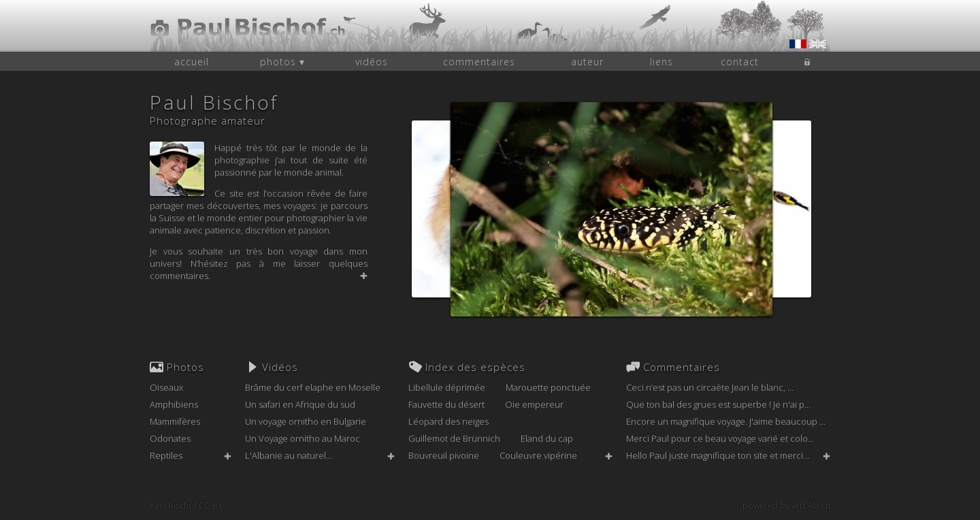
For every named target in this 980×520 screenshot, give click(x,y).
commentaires (479, 62)
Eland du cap (547, 438)
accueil (192, 62)
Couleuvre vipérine (538, 455)
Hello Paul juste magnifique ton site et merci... (718, 455)
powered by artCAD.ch (786, 505)
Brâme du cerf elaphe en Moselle (313, 387)
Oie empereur (534, 404)
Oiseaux (166, 387)
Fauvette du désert (446, 404)
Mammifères (175, 421)
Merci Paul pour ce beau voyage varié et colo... (720, 438)
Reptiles (166, 455)
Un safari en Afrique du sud (300, 404)
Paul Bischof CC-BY (186, 505)
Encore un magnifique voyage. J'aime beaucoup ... (726, 421)
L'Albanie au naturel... (289, 455)
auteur (587, 62)
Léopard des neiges (448, 421)
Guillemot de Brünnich (454, 438)
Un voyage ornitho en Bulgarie (306, 421)
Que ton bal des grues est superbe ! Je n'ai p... (718, 404)
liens (661, 62)
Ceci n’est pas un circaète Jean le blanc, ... (710, 387)
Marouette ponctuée (548, 387)
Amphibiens (174, 404)
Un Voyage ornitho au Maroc (303, 438)
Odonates (170, 438)
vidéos (372, 62)
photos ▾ (282, 62)
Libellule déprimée (447, 387)
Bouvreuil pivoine (444, 455)
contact (740, 62)
